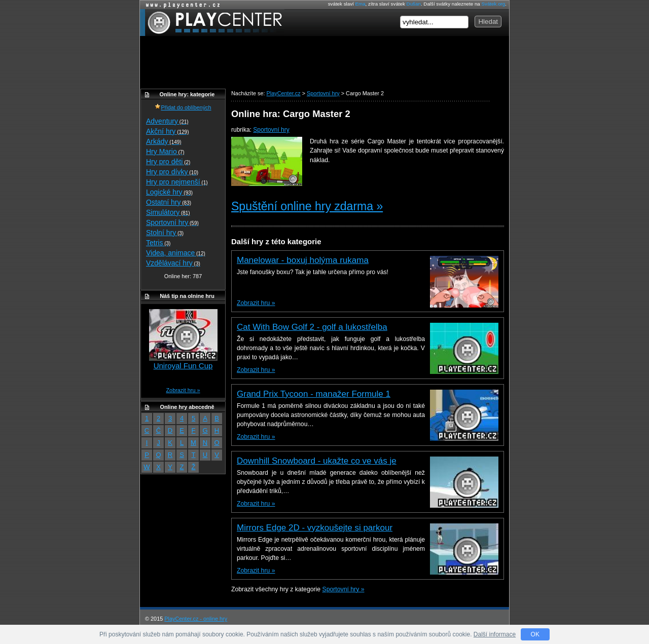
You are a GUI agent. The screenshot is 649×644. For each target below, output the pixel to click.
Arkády (164, 141)
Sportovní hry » (344, 589)
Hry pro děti (168, 162)
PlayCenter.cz (212, 23)
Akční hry (167, 131)
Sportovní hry (271, 130)
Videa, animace (176, 253)
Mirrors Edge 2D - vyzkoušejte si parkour (315, 528)
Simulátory (168, 212)
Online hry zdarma (181, 5)
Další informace (495, 634)
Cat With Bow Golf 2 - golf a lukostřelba (312, 327)
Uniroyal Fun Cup (183, 366)
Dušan (414, 4)
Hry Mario (165, 151)
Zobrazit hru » (256, 303)
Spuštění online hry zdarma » (307, 206)
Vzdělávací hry (173, 263)
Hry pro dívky (172, 172)
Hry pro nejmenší (177, 182)
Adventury (167, 121)
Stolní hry (165, 233)
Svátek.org (494, 4)
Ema (360, 4)
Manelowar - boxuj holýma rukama (303, 260)
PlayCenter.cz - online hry (196, 619)
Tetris (158, 243)
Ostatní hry (169, 202)
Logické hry (169, 192)
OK (535, 634)
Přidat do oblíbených (183, 107)
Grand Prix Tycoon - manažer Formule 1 (314, 394)
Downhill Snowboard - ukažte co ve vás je (317, 461)
